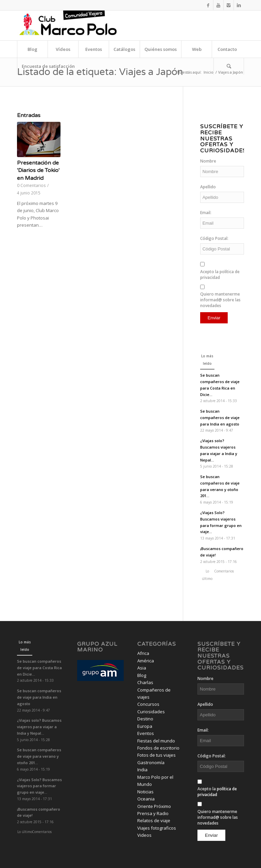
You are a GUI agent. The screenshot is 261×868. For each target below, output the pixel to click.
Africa (143, 653)
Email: (206, 213)
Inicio (208, 72)
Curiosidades (151, 712)
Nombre (208, 161)
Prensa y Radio (153, 813)
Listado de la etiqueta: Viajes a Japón (100, 72)
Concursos (148, 704)
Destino (145, 719)
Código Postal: (214, 238)
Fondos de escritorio (158, 748)
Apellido (208, 187)
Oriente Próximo (154, 806)
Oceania (146, 799)
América (146, 661)
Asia (142, 668)
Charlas (145, 682)
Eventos (146, 733)
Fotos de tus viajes (156, 755)
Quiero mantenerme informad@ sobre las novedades (220, 300)
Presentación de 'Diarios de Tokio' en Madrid (38, 171)
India (142, 770)
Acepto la (220, 275)
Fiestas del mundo (156, 741)
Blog (142, 675)
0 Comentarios (31, 185)
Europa (145, 726)
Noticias (145, 792)
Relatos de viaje (154, 820)
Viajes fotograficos (157, 828)
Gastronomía (151, 762)
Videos (144, 835)
